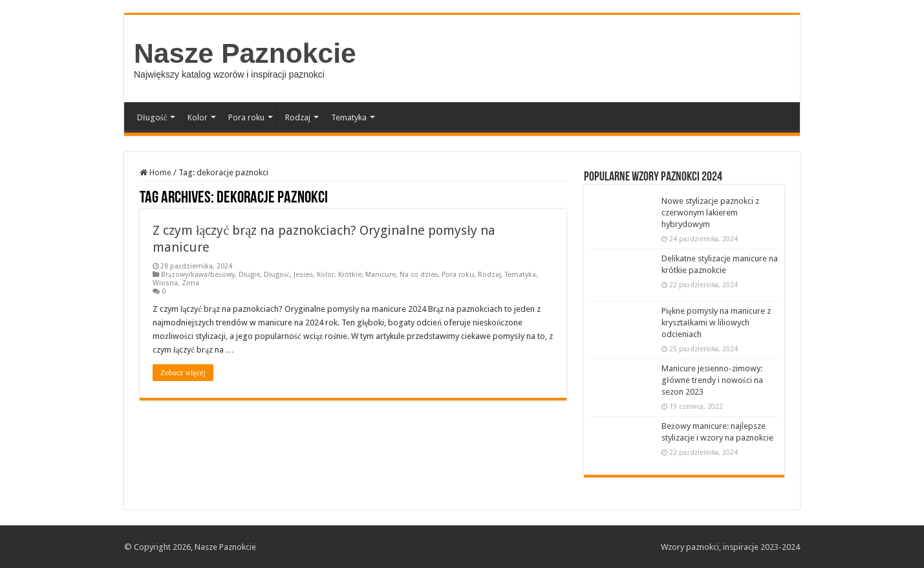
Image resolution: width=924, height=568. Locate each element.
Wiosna (165, 283)
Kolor (198, 117)
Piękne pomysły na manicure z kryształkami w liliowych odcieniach (716, 322)
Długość (152, 117)
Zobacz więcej (183, 373)
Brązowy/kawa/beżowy (198, 275)
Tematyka (349, 117)
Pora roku (246, 117)
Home (156, 172)
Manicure (381, 275)
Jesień (303, 275)
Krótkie (350, 275)
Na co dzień (419, 275)
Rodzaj (298, 117)
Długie (249, 275)
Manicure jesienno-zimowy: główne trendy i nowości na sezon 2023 (712, 380)
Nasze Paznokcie (245, 53)
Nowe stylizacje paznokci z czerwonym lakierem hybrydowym (710, 213)
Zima (190, 283)
